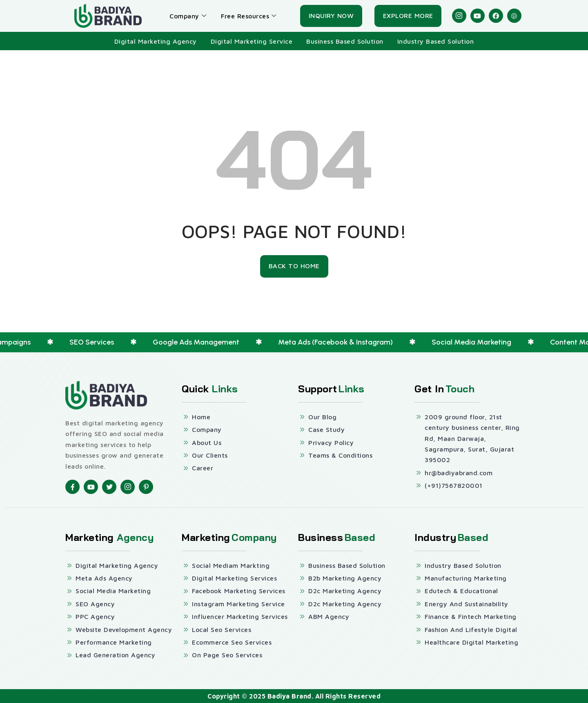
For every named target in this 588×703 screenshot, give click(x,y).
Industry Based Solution (436, 41)
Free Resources (249, 16)
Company (188, 16)
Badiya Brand (290, 696)
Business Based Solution (345, 41)
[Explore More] (408, 16)
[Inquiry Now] (331, 16)
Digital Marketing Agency (156, 41)
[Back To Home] (294, 266)
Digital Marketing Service (252, 41)
